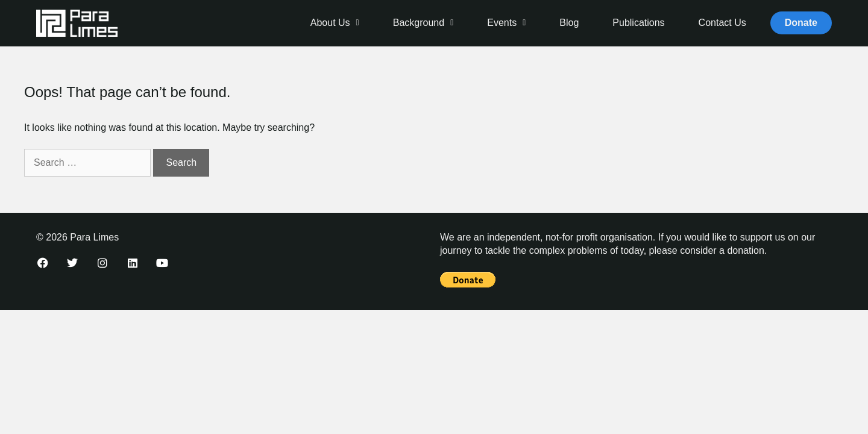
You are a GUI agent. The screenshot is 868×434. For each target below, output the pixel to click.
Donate (801, 23)
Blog (569, 23)
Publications (638, 23)
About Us (335, 23)
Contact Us (722, 23)
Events (506, 23)
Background (423, 23)
